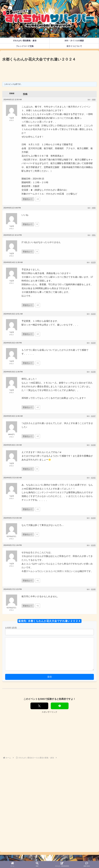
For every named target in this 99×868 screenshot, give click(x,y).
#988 (94, 100)
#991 (94, 235)
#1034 (93, 343)
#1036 (93, 372)
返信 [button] (89, 100)
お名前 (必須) (11, 628)
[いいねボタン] (28, 199)
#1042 (93, 478)
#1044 (93, 518)
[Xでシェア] (39, 706)
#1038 (93, 445)
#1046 (93, 589)
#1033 (93, 314)
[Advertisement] (49, 71)
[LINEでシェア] (60, 706)
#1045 (93, 545)
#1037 (93, 416)
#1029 (93, 262)
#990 (94, 208)
